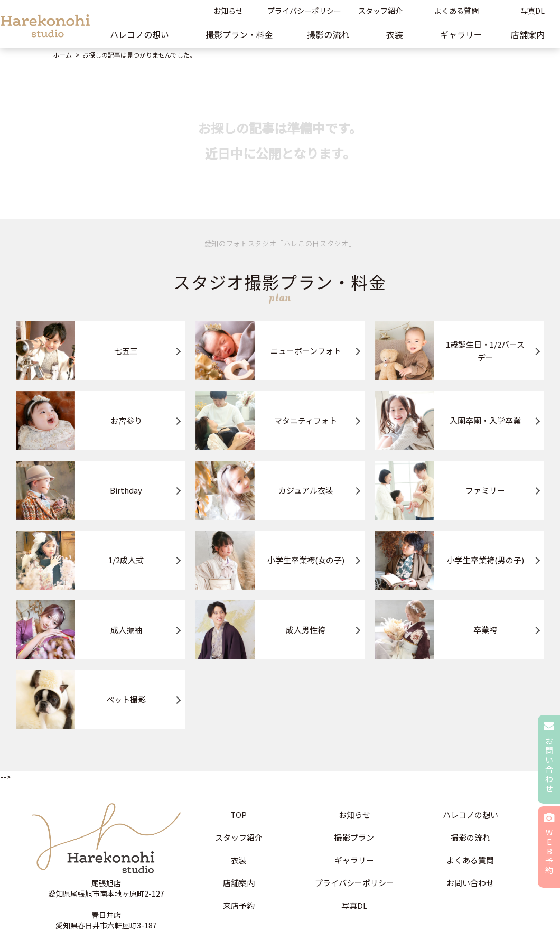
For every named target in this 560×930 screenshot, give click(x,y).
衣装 (395, 34)
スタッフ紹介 (380, 11)
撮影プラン (354, 837)
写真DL (354, 905)
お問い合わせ (470, 883)
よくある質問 (456, 11)
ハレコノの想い (139, 34)
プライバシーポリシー (304, 11)
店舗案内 (239, 883)
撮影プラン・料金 (239, 34)
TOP (239, 815)
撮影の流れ (328, 34)
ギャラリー (461, 34)
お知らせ (228, 11)
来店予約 (239, 905)
